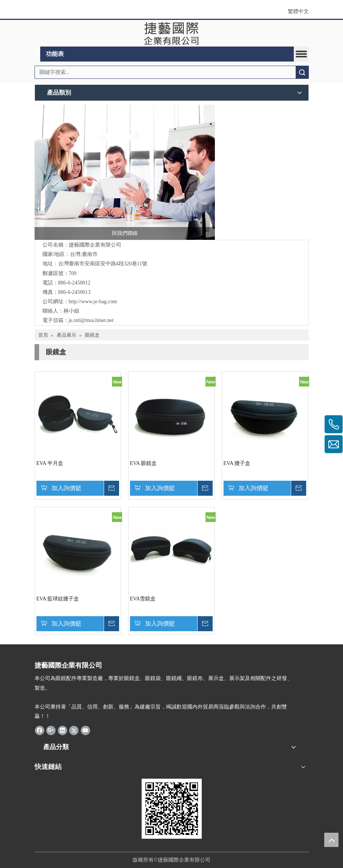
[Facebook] (40, 730)
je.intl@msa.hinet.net (91, 320)
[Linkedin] (63, 730)
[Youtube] (85, 730)
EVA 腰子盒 (237, 463)
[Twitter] (74, 730)
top (331, 840)
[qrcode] (172, 809)
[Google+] (51, 730)
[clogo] (171, 33)
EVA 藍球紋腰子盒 (58, 599)
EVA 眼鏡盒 (144, 463)
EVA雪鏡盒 (143, 599)
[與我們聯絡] (125, 172)
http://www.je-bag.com (93, 302)
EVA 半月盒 (50, 463)
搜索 (302, 72)
